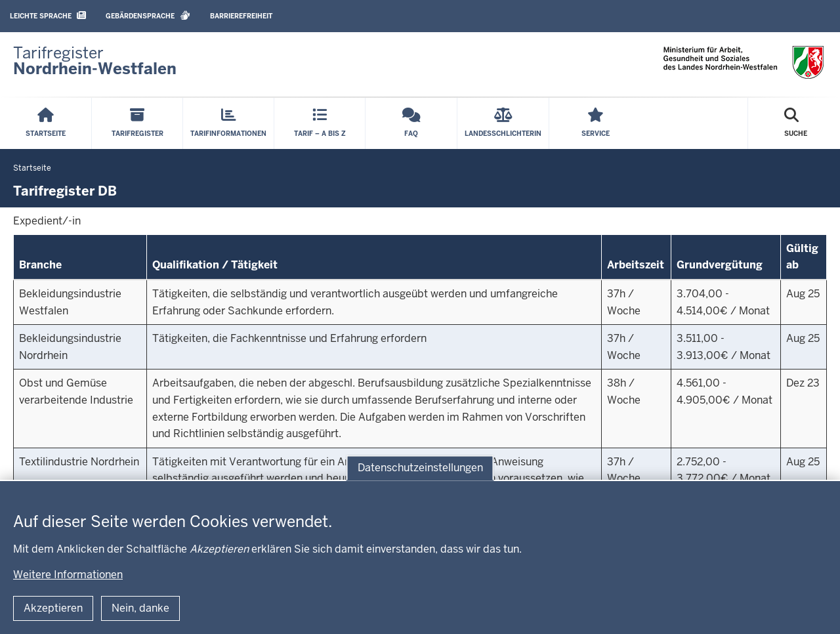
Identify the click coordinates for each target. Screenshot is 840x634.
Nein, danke (140, 608)
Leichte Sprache (48, 15)
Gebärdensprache (148, 15)
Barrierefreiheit (241, 16)
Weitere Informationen (68, 575)
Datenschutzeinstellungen (420, 468)
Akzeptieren (53, 608)
